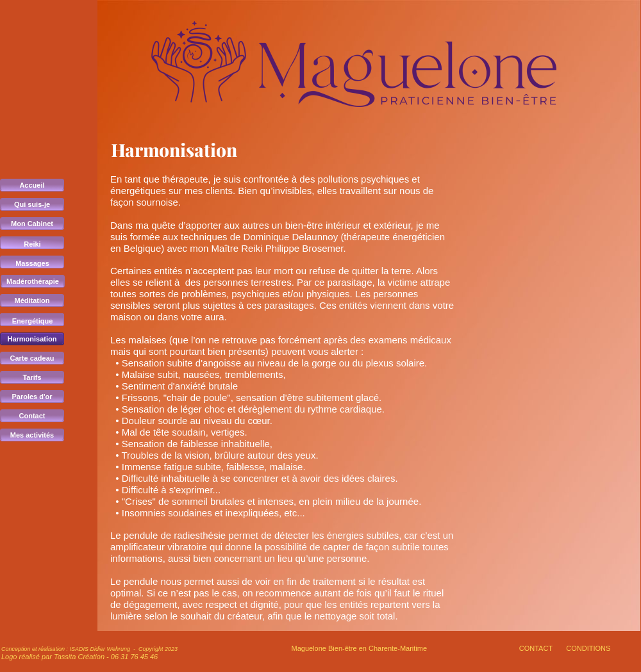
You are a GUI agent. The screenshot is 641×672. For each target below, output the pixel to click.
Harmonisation (32, 339)
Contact (32, 416)
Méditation (32, 300)
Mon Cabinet (32, 224)
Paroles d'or (32, 397)
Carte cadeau (32, 358)
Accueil (32, 185)
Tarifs (32, 377)
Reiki (32, 244)
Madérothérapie (33, 281)
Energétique (33, 321)
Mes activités (32, 435)
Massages (32, 263)
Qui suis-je (32, 204)
